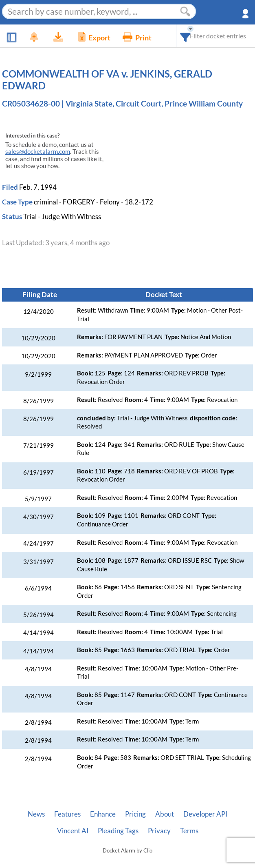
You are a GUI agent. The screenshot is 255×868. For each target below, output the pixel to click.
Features (67, 814)
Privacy (159, 831)
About (165, 814)
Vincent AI (73, 831)
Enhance (103, 814)
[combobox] (186, 36)
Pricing (135, 814)
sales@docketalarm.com (38, 152)
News (36, 814)
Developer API (205, 814)
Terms (189, 831)
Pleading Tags (118, 831)
